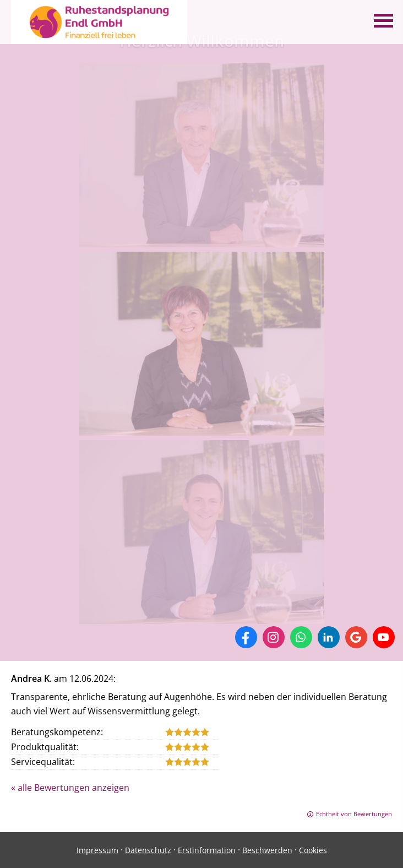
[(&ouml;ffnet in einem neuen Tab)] (202, 240)
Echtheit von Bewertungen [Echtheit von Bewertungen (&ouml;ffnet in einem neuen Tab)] (354, 814)
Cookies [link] (313, 850)
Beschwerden (267, 850)
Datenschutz (148, 850)
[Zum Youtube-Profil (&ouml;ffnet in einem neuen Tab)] (384, 637)
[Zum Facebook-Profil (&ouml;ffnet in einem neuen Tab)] (246, 637)
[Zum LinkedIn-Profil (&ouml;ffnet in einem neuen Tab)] (329, 637)
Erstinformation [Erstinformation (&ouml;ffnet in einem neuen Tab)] (207, 850)
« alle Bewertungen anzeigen (70, 788)
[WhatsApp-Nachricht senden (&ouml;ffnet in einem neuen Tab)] (301, 637)
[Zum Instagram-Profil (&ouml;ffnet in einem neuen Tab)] (274, 637)
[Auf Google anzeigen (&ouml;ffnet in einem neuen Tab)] (356, 637)
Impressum (97, 850)
